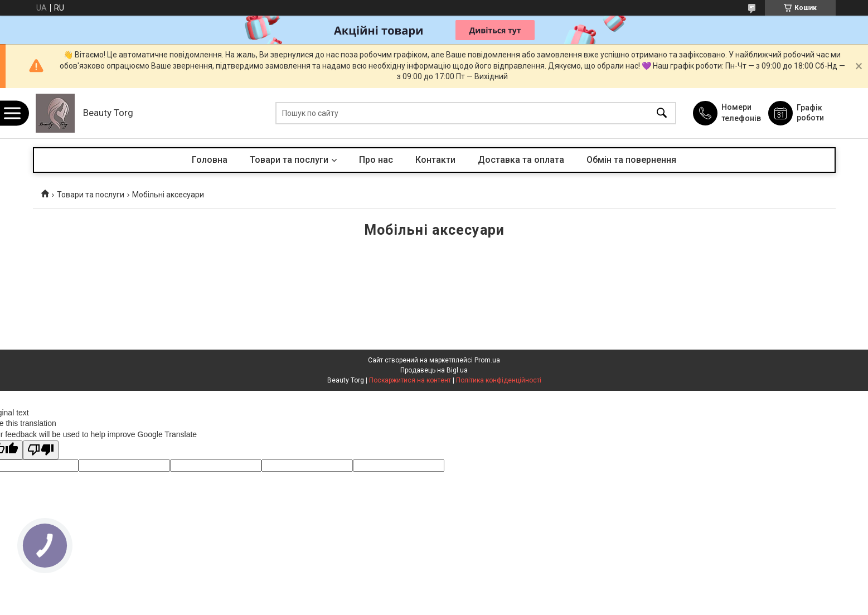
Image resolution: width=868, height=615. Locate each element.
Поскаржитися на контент (410, 380)
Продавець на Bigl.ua (434, 370)
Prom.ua (487, 360)
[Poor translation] (41, 450)
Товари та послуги (289, 160)
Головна (210, 160)
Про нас (376, 160)
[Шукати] (662, 113)
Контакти (435, 160)
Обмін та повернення (631, 160)
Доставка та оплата (521, 160)
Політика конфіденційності (499, 380)
